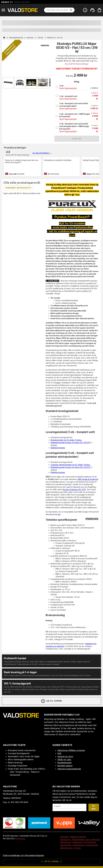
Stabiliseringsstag (58, 448)
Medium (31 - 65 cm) (55, 38)
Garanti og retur (65, 756)
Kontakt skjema (65, 766)
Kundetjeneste (65, 763)
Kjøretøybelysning (16, 38)
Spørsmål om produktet (18, 188)
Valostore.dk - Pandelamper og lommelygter (79, 845)
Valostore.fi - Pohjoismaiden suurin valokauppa (80, 840)
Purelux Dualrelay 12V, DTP (74, 490)
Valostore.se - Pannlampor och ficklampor (78, 842)
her (59, 514)
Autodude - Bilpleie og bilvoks (73, 837)
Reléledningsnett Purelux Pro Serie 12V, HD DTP (70, 443)
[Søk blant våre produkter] (58, 10)
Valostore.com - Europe (70, 848)
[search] (71, 10)
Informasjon (20, 839)
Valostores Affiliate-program (71, 750)
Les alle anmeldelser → (42, 153)
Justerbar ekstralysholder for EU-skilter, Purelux (70, 465)
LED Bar (40, 38)
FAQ (59, 753)
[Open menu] (3, 10)
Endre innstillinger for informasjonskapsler (24, 855)
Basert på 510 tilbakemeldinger (77, 64)
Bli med (94, 807)
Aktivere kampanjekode (69, 769)
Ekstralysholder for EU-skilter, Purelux (66, 440)
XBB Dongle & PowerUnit (88, 479)
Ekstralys (30, 38)
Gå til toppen (51, 701)
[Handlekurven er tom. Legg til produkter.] (99, 10)
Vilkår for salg (64, 760)
